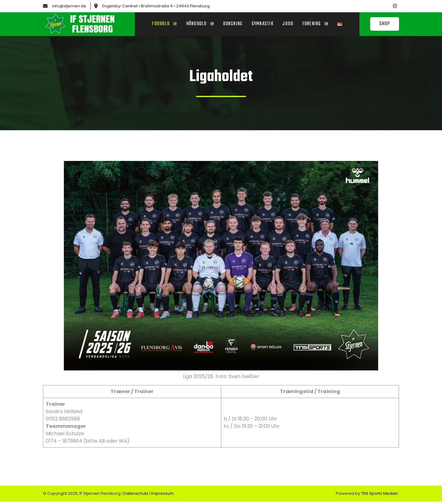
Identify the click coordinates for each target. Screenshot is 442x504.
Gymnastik (263, 25)
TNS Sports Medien (380, 496)
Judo (288, 25)
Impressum (162, 496)
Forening (316, 25)
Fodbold (164, 25)
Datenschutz (136, 496)
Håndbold (200, 25)
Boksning (233, 25)
